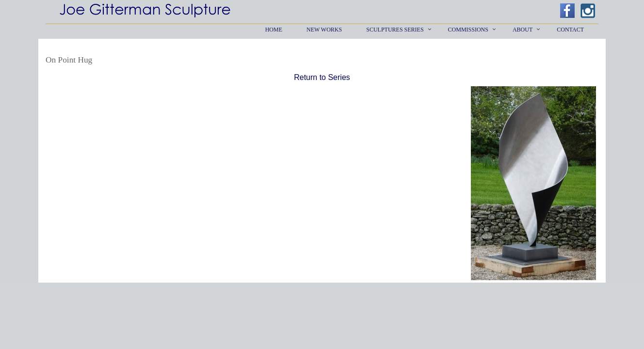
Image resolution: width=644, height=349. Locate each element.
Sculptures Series (395, 30)
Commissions (468, 30)
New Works (324, 30)
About (523, 30)
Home (274, 30)
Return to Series (322, 77)
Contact (570, 30)
